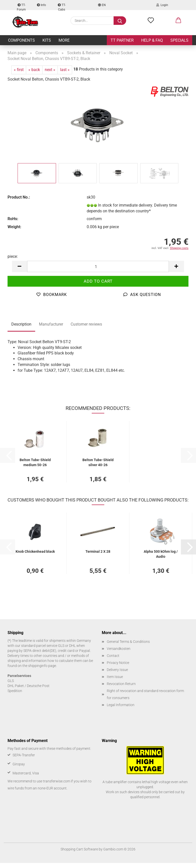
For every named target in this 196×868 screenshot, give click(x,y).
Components (21, 40)
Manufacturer (51, 324)
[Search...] (120, 21)
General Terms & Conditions (128, 642)
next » (50, 70)
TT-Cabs (62, 7)
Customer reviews (86, 324)
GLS (11, 681)
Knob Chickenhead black (35, 551)
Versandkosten (119, 649)
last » (65, 70)
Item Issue (115, 677)
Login (162, 5)
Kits (47, 40)
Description (21, 324)
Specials (179, 40)
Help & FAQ (152, 40)
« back (34, 70)
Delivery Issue (117, 670)
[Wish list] (151, 21)
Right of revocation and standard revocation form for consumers (145, 694)
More (64, 40)
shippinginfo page (42, 666)
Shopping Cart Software (79, 849)
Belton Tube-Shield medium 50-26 (35, 462)
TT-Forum (21, 7)
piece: (13, 256)
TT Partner (122, 40)
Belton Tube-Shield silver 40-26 (98, 462)
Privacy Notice (118, 663)
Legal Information (121, 705)
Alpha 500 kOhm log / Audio (161, 554)
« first (19, 70)
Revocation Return (121, 684)
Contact (113, 656)
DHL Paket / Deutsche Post (29, 686)
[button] (178, 21)
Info (41, 5)
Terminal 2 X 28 (98, 551)
